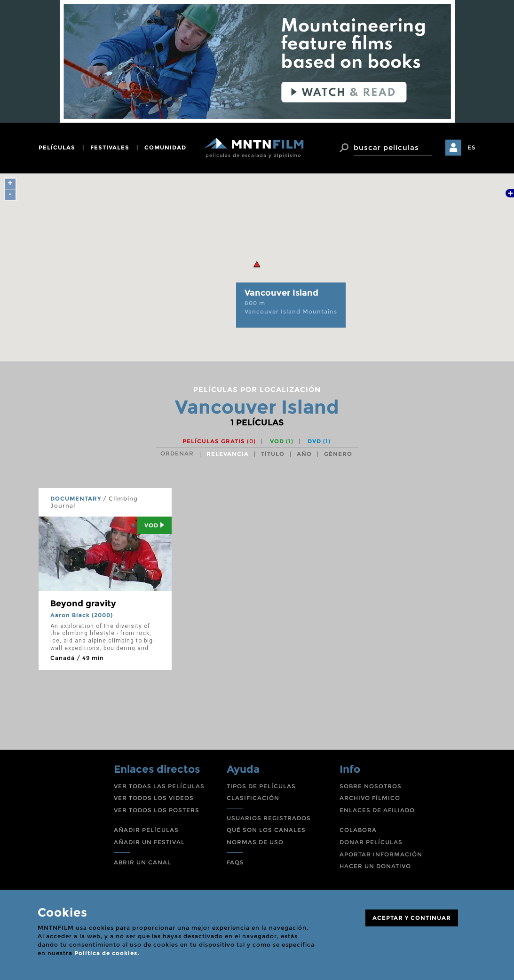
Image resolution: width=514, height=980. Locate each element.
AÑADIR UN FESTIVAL (149, 842)
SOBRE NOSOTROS (371, 786)
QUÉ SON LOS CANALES (266, 830)
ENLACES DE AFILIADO (377, 810)
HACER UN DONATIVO (375, 866)
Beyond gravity (83, 604)
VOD (282, 441)
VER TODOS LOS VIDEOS (154, 798)
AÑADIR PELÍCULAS (146, 830)
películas (57, 147)
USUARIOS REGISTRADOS (269, 818)
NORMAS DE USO (255, 842)
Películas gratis (219, 441)
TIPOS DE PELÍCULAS (261, 786)
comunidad (165, 147)
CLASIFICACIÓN (253, 798)
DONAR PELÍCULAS (371, 842)
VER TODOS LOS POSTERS (157, 810)
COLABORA (358, 830)
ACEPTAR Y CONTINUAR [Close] (412, 918)
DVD (319, 441)
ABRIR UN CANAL (142, 862)
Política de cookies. (107, 953)
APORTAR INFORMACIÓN (381, 854)
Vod (154, 525)
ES (472, 147)
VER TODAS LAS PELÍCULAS (159, 786)
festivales (110, 147)
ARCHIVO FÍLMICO (370, 798)
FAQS (235, 862)
